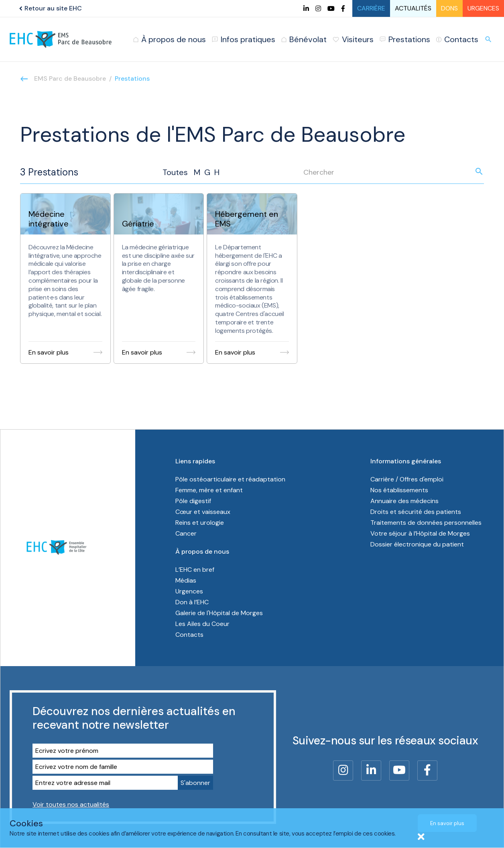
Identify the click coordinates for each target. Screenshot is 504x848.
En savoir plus (447, 823)
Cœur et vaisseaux (203, 512)
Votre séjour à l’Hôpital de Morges (420, 533)
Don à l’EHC (192, 602)
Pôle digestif (193, 501)
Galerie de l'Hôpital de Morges (219, 613)
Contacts (189, 635)
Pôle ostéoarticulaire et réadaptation (231, 479)
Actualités (413, 8)
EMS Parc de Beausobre (70, 78)
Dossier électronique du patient (417, 544)
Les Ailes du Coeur (202, 624)
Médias (186, 580)
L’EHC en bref (195, 570)
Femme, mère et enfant (210, 490)
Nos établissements (399, 490)
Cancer (186, 533)
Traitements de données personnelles (426, 523)
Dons (449, 8)
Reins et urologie (200, 523)
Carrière (371, 8)
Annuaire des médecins (404, 501)
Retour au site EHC (49, 8)
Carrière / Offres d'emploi (407, 479)
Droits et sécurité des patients (416, 512)
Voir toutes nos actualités (71, 804)
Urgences (483, 8)
